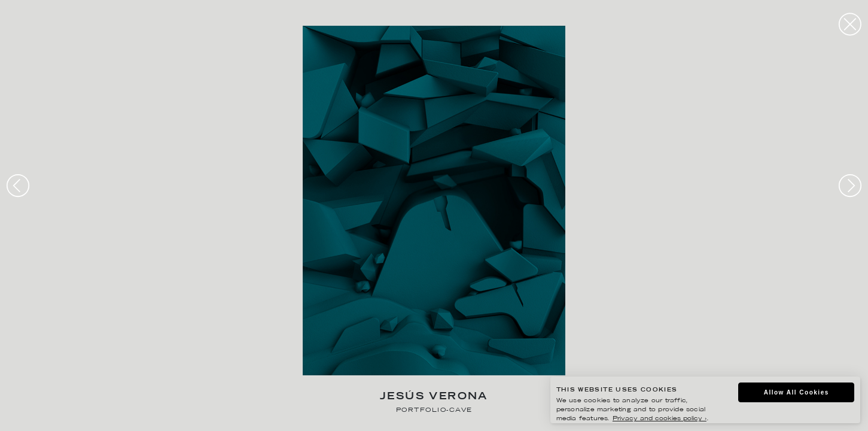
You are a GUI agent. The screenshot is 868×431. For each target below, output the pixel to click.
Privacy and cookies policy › (660, 419)
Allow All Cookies (797, 392)
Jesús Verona (434, 397)
